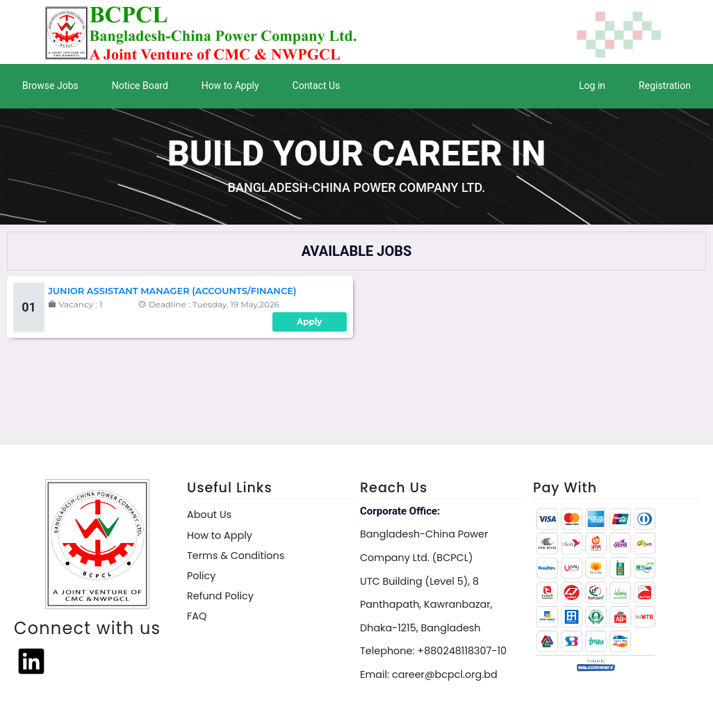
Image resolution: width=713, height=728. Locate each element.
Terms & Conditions (236, 556)
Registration (665, 86)
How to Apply (230, 86)
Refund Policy (220, 596)
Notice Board (140, 86)
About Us (209, 515)
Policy (201, 576)
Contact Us (317, 86)
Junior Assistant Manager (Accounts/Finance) (172, 291)
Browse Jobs (50, 86)
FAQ (197, 616)
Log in (592, 86)
